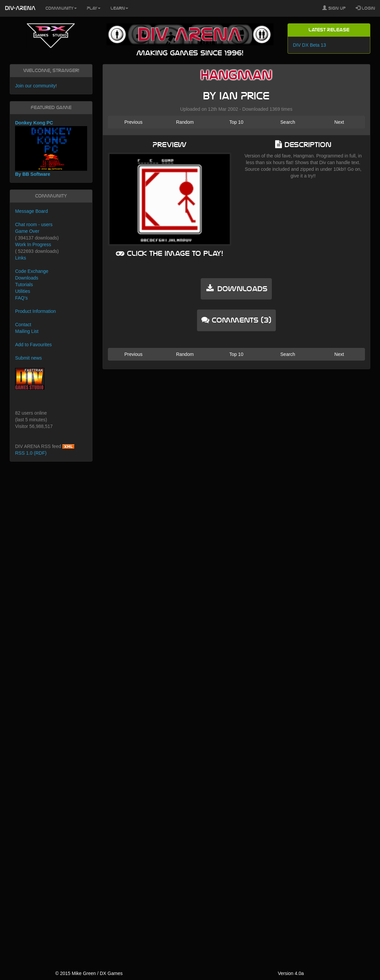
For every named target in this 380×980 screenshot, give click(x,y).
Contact (23, 325)
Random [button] (185, 122)
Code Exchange (32, 271)
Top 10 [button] (236, 122)
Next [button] (339, 122)
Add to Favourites (33, 345)
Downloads (27, 278)
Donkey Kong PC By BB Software (51, 149)
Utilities (23, 291)
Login (365, 8)
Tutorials (24, 285)
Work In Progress (33, 244)
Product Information (35, 311)
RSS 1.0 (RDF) (31, 453)
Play (94, 8)
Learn (119, 8)
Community (61, 8)
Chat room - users (34, 224)
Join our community (35, 86)
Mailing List (27, 331)
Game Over (27, 231)
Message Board (31, 211)
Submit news (28, 358)
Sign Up (334, 8)
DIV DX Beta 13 (309, 45)
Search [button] (288, 122)
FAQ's (21, 298)
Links (21, 258)
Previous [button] (133, 122)
